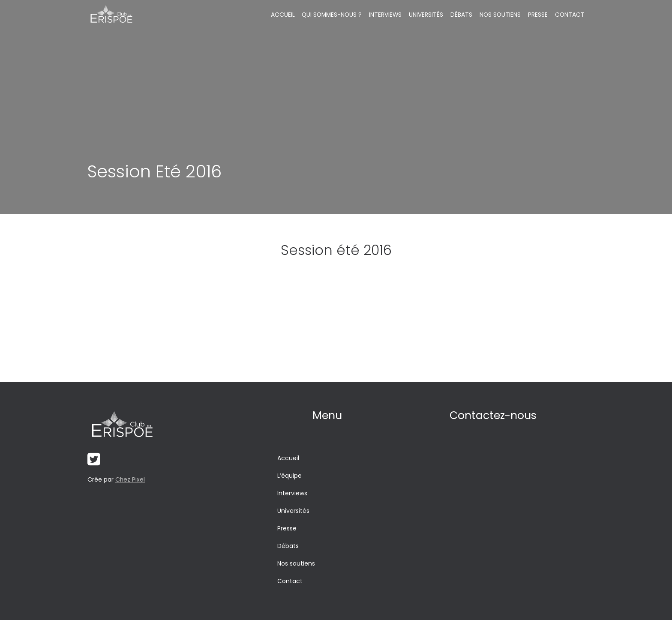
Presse (538, 15)
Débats (462, 15)
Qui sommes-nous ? (333, 15)
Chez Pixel (130, 480)
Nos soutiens (501, 15)
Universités (427, 15)
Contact (570, 15)
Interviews (387, 15)
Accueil (283, 15)
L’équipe (289, 476)
